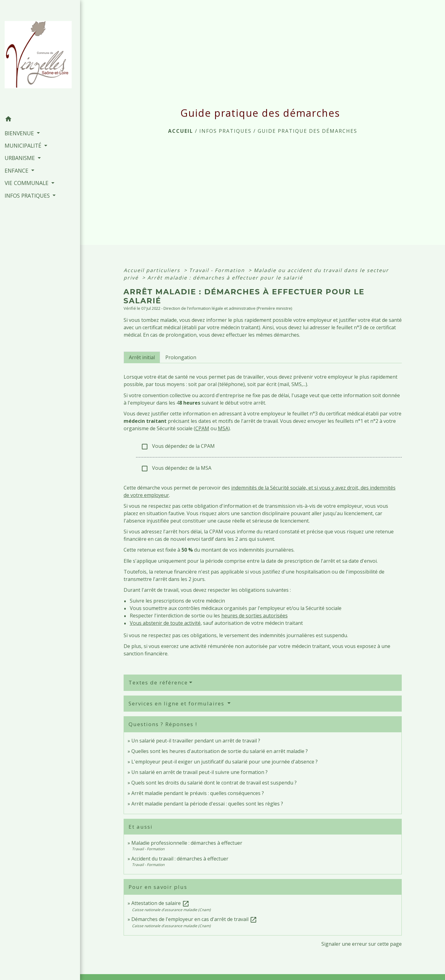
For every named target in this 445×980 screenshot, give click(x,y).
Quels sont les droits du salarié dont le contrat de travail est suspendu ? (214, 783)
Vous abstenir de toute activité (165, 623)
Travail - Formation (218, 270)
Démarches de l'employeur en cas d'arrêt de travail (194, 919)
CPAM (202, 428)
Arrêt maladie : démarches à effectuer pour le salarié (225, 278)
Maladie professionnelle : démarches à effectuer (187, 843)
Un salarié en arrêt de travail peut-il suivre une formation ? (199, 772)
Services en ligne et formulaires (177, 703)
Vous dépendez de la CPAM (178, 446)
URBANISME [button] (21, 158)
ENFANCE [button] (17, 170)
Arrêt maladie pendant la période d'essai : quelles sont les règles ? (207, 804)
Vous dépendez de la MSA (176, 468)
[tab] (142, 357)
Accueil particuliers (153, 270)
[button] (40, 120)
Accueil (181, 131)
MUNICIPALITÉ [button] (24, 145)
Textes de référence (158, 682)
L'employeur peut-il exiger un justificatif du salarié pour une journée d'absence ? (225, 762)
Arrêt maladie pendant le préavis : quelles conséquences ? (198, 793)
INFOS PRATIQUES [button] (28, 196)
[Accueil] (40, 56)
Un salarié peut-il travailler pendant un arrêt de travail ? (196, 741)
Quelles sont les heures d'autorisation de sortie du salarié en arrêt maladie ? (220, 751)
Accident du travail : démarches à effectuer (180, 859)
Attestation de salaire (160, 903)
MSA (223, 428)
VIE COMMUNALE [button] (27, 183)
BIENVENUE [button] (20, 133)
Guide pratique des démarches (307, 131)
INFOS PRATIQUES (225, 131)
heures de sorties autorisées (254, 616)
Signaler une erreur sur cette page (362, 944)
